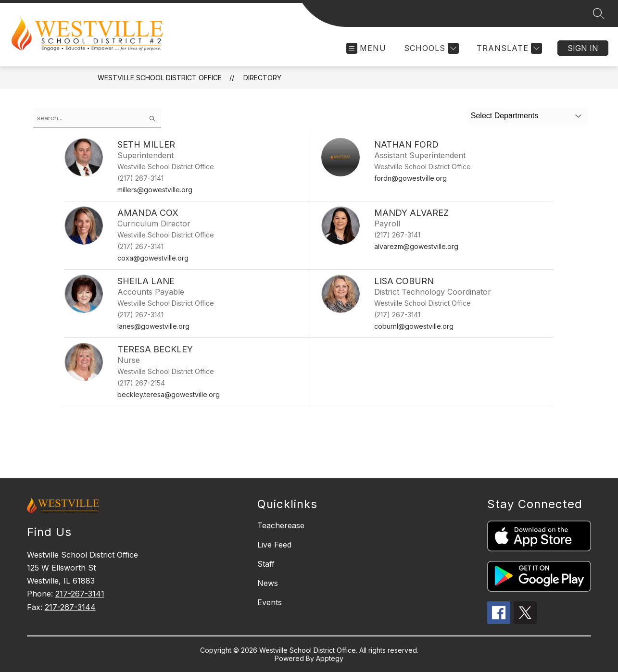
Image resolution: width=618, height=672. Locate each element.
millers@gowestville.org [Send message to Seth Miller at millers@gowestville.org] (155, 190)
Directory (262, 78)
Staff (266, 564)
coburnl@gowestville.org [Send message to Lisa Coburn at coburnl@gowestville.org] (414, 326)
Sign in (583, 48)
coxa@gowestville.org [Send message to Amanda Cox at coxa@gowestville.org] (153, 258)
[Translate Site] (508, 48)
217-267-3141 (80, 594)
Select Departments (505, 116)
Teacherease (281, 525)
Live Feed (274, 545)
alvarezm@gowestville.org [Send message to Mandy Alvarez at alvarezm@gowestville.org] (416, 246)
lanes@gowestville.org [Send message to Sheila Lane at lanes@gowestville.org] (153, 326)
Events (270, 602)
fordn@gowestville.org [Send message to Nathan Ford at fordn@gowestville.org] (410, 178)
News (268, 583)
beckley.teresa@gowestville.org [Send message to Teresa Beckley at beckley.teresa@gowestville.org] (169, 394)
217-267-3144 (70, 607)
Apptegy (330, 658)
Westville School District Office (160, 78)
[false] (97, 118)
